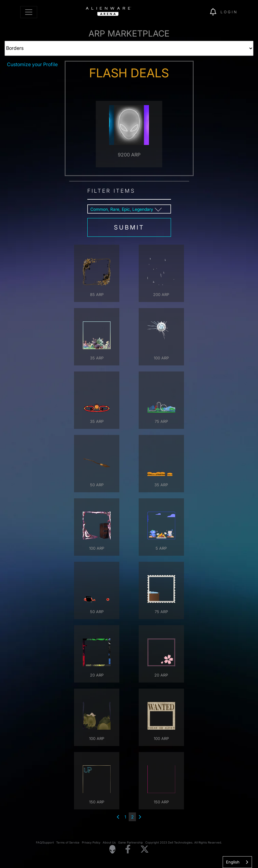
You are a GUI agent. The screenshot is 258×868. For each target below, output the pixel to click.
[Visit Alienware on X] (145, 849)
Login (229, 12)
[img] (195, 12)
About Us (109, 842)
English (233, 862)
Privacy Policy (91, 842)
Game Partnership (131, 842)
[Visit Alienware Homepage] (112, 849)
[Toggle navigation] (29, 12)
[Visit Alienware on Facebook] (128, 849)
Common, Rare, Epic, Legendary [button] (122, 209)
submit (129, 227)
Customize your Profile (32, 64)
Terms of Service (68, 842)
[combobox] (237, 862)
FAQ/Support (45, 842)
